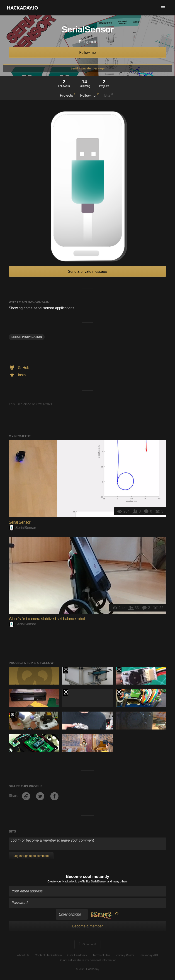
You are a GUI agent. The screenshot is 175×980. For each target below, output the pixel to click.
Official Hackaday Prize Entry (12, 715)
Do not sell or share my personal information (87, 960)
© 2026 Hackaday (87, 969)
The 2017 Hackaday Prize (66, 670)
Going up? (87, 944)
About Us (23, 955)
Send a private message (88, 68)
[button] (163, 8)
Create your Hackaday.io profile (66, 882)
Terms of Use (101, 955)
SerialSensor (23, 528)
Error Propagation (27, 337)
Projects (68, 95)
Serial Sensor (20, 522)
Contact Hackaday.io (48, 955)
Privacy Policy (125, 955)
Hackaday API (149, 955)
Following (90, 95)
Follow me (88, 53)
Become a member (87, 926)
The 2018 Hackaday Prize (119, 670)
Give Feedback (77, 955)
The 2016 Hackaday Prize (119, 693)
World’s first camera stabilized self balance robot (47, 619)
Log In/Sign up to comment (31, 856)
